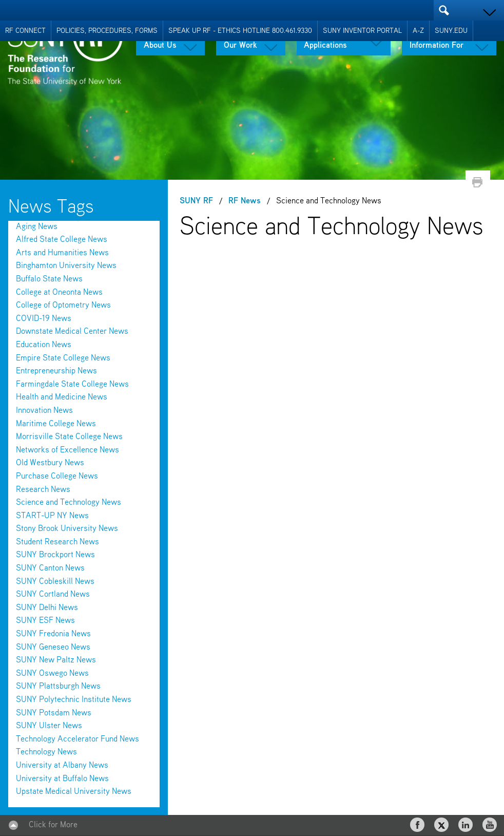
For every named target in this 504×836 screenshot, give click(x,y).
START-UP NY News (52, 516)
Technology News (46, 752)
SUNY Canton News (50, 568)
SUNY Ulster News (49, 726)
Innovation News (44, 411)
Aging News (37, 227)
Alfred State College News (62, 240)
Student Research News (57, 542)
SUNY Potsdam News (54, 713)
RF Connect (25, 31)
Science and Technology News (69, 503)
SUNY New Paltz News (56, 660)
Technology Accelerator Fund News (77, 739)
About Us (160, 46)
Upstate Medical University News (74, 792)
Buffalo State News (49, 279)
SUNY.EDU (451, 31)
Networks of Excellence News (67, 450)
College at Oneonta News (59, 293)
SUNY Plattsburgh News (58, 687)
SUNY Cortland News (53, 595)
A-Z (418, 31)
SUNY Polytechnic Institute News (74, 700)
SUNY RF (196, 201)
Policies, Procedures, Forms (107, 31)
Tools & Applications (325, 42)
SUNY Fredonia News (53, 634)
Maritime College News (56, 424)
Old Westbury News (50, 463)
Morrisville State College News (69, 437)
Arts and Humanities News (62, 253)
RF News (245, 201)
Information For (437, 46)
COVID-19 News (44, 319)
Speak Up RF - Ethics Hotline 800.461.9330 (240, 31)
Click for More (53, 825)
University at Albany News (62, 766)
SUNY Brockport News (55, 555)
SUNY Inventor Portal (362, 31)
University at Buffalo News (62, 779)
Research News (43, 490)
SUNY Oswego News (52, 674)
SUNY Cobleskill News (55, 582)
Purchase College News (57, 477)
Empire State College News (63, 358)
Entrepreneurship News (56, 371)
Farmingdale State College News (72, 385)
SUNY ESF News (45, 621)
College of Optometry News (63, 306)
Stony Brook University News (67, 529)
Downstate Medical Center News (72, 332)
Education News (44, 345)
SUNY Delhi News (47, 608)
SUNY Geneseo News (53, 648)
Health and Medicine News (62, 397)
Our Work (240, 46)
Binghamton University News (66, 266)
